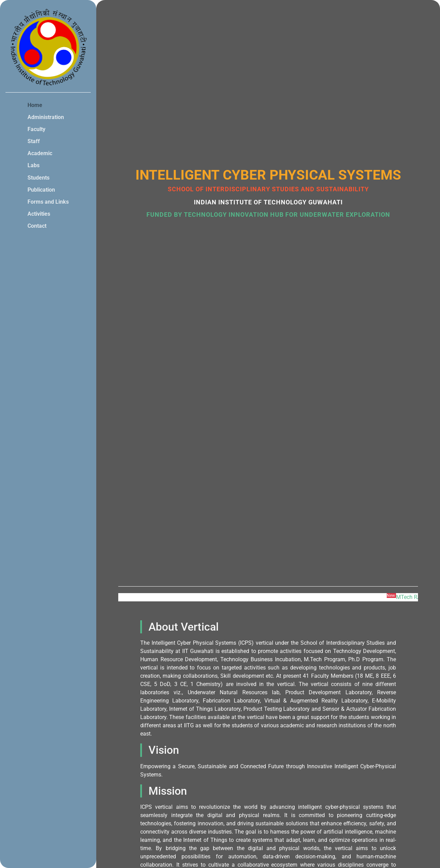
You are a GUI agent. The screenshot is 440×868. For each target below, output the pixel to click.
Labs (34, 165)
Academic (40, 153)
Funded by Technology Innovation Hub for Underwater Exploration (268, 215)
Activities (39, 214)
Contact (37, 226)
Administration (46, 117)
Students (38, 178)
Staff (34, 141)
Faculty (36, 129)
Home (35, 105)
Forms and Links (48, 202)
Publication (41, 190)
